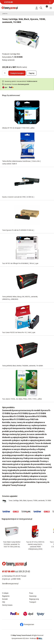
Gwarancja (33, 596)
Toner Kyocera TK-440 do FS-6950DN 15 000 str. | (18, 230)
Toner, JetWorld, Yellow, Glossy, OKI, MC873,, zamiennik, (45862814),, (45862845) (20, 298)
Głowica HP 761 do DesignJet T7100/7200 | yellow (18, 128)
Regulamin (6, 596)
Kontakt (5, 599)
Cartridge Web (15, 54)
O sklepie (5, 593)
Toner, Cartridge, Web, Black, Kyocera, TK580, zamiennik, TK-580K (30, 500)
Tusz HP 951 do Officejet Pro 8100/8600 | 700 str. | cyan (20, 263)
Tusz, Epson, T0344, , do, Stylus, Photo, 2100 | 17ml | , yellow (22, 399)
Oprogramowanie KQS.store (20, 638)
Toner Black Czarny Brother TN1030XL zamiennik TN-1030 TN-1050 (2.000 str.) (12, 544)
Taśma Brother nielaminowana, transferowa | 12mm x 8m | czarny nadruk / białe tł (21, 162)
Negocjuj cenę (34, 599)
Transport (33, 602)
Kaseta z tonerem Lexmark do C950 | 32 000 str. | (18, 197)
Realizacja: (36, 638)
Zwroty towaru (7, 605)
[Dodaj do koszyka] (17, 73)
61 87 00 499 (8, 2)
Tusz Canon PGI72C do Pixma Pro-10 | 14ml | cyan (19, 332)
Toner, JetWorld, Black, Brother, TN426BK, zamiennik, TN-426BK (23, 366)
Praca (31, 593)
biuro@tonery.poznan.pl (10, 584)
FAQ (4, 602)
